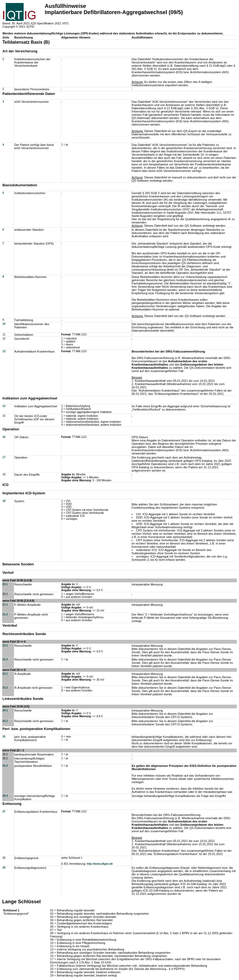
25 (4, 737)
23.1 (5, 674)
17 (4, 457)
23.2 (5, 688)
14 (4, 406)
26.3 (5, 766)
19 (4, 501)
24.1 (5, 710)
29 (4, 868)
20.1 (5, 584)
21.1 (5, 605)
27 (4, 811)
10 (4, 324)
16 (4, 437)
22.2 (5, 659)
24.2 (5, 721)
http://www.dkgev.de (100, 864)
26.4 (5, 796)
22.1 (5, 646)
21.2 (5, 614)
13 (4, 351)
